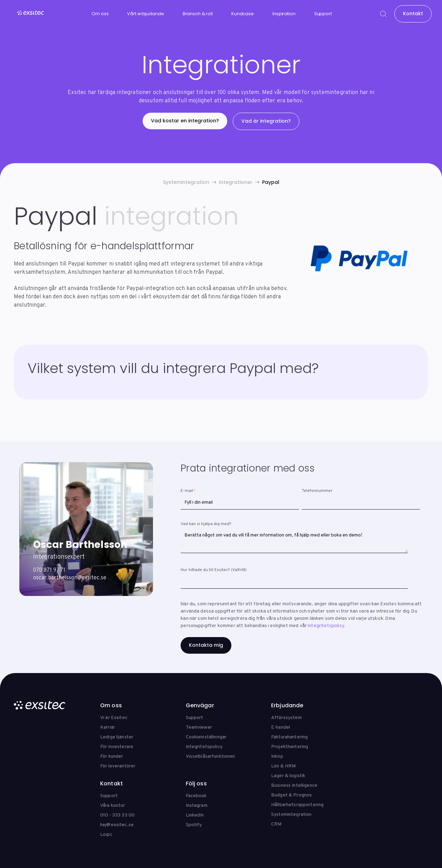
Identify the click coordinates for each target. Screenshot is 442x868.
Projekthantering (290, 747)
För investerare (117, 747)
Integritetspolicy (326, 626)
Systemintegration (186, 182)
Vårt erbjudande (145, 14)
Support (323, 14)
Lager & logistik (288, 776)
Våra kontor (113, 806)
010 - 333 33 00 (117, 815)
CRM (276, 824)
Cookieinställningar (206, 737)
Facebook (196, 796)
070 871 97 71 (49, 570)
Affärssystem (286, 718)
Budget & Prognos (291, 795)
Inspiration (284, 14)
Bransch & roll (198, 14)
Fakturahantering (289, 737)
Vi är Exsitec (114, 718)
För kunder (112, 757)
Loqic (106, 835)
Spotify (194, 825)
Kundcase (243, 14)
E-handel (281, 727)
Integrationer (236, 182)
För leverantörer (118, 766)
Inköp (277, 757)
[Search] (383, 14)
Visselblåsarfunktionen (210, 757)
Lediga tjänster (117, 737)
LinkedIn (195, 815)
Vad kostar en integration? (185, 121)
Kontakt (413, 13)
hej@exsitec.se (117, 825)
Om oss (100, 14)
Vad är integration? (266, 121)
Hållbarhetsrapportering (297, 805)
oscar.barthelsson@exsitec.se (70, 578)
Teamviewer (199, 727)
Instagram (197, 806)
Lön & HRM (283, 766)
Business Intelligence (294, 786)
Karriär (108, 727)
